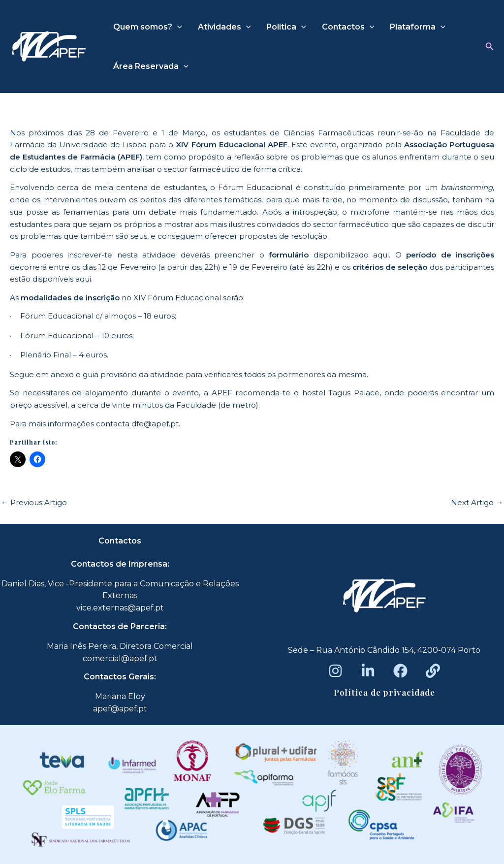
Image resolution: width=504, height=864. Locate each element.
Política (286, 27)
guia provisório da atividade (133, 374)
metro (244, 405)
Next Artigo (477, 502)
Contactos (348, 27)
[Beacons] (433, 671)
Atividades (224, 27)
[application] (177, 27)
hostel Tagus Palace (341, 393)
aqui (381, 255)
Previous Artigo (34, 502)
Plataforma (418, 27)
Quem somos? (148, 27)
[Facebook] (400, 671)
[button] (490, 47)
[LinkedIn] (368, 671)
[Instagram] (335, 671)
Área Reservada (151, 66)
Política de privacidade (384, 692)
